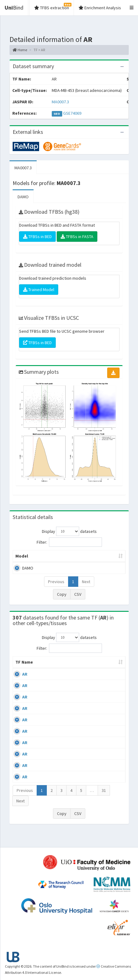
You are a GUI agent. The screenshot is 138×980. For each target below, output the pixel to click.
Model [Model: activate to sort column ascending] (22, 562)
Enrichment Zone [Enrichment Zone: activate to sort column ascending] (102, 559)
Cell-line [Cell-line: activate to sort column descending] (47, 674)
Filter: (69, 542)
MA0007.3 (60, 102)
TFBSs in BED (37, 237)
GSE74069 (72, 113)
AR (25, 686)
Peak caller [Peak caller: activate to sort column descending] (46, 559)
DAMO (23, 197)
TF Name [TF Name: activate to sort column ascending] (21, 671)
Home (20, 50)
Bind (14, 8)
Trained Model (39, 290)
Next (86, 588)
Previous (56, 588)
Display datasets (69, 531)
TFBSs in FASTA (77, 237)
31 (104, 803)
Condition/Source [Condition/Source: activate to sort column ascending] (87, 674)
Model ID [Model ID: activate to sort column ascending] (72, 559)
